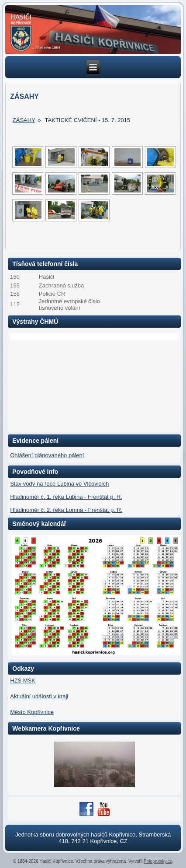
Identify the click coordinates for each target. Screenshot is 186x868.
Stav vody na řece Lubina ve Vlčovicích (59, 484)
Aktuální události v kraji (39, 696)
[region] (93, 30)
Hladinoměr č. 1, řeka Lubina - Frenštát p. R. (66, 497)
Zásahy (24, 120)
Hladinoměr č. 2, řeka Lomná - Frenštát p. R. (66, 510)
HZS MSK (23, 681)
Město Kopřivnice (32, 712)
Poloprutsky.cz (158, 861)
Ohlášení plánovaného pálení (47, 455)
